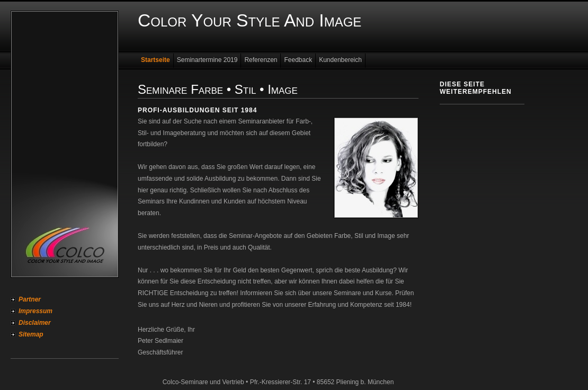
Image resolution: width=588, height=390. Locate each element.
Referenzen (261, 60)
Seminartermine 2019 (207, 60)
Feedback (298, 60)
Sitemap (31, 334)
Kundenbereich (340, 60)
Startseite (155, 60)
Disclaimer (35, 323)
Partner (30, 299)
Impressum (35, 311)
